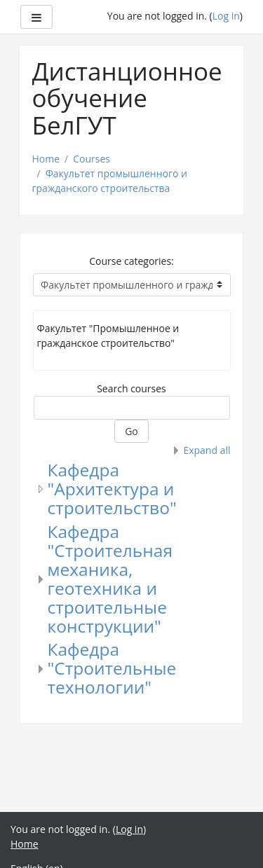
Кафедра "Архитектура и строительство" (112, 489)
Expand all (207, 450)
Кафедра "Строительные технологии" (112, 668)
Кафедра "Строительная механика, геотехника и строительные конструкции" (110, 579)
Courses (92, 159)
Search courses (131, 388)
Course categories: (131, 261)
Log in (226, 16)
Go (131, 431)
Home (46, 159)
